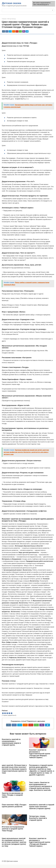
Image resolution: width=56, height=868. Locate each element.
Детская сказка (12, 3)
